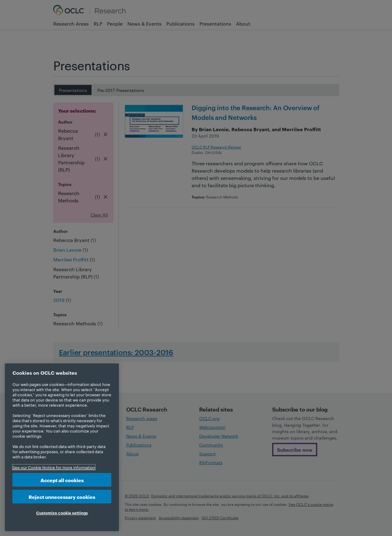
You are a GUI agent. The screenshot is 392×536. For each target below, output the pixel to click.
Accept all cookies (62, 480)
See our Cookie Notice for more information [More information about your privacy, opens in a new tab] (54, 467)
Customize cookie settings (62, 513)
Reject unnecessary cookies (62, 497)
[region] (62, 447)
